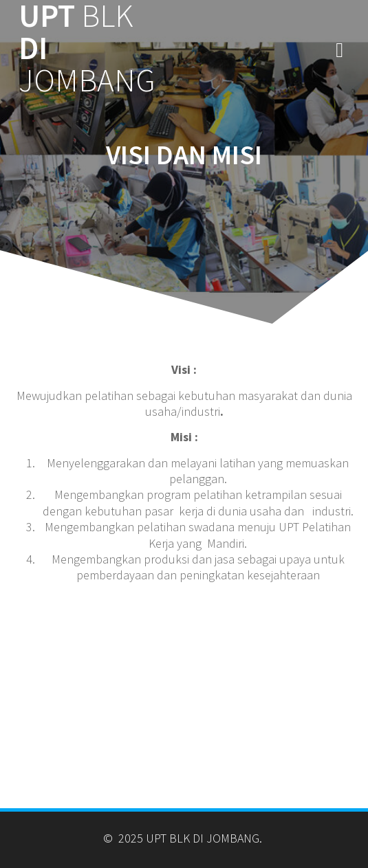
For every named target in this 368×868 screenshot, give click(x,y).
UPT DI (87, 48)
